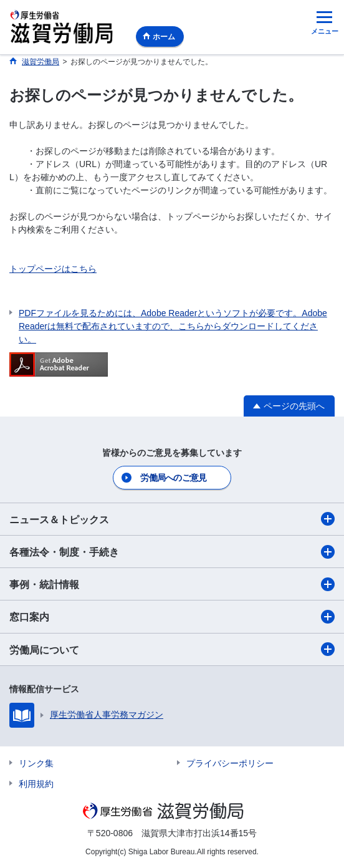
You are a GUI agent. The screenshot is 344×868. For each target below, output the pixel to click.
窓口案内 (172, 617)
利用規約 (36, 784)
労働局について (172, 649)
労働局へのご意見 (173, 478)
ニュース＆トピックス (172, 519)
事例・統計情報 (172, 584)
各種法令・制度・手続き (172, 552)
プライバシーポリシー (230, 763)
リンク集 (36, 763)
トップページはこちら (53, 269)
